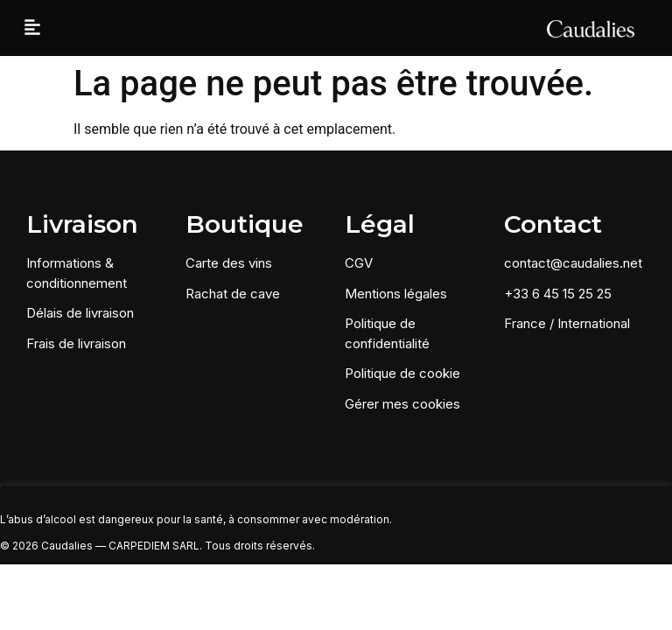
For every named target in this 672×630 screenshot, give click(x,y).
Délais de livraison (80, 313)
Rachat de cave (233, 294)
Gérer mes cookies (402, 404)
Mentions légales (396, 294)
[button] (32, 28)
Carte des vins (229, 263)
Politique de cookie (402, 373)
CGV (359, 263)
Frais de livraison (76, 343)
